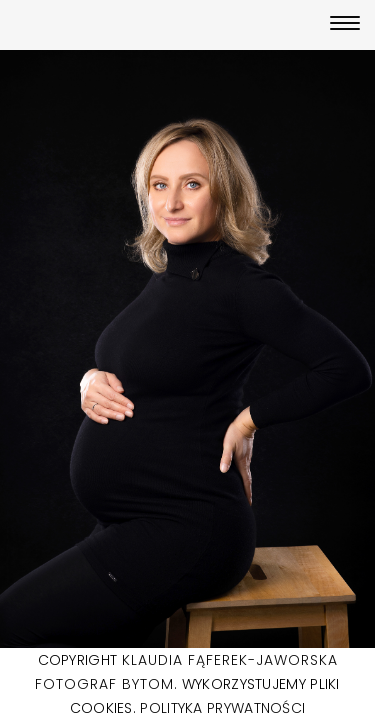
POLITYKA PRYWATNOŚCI (222, 708)
